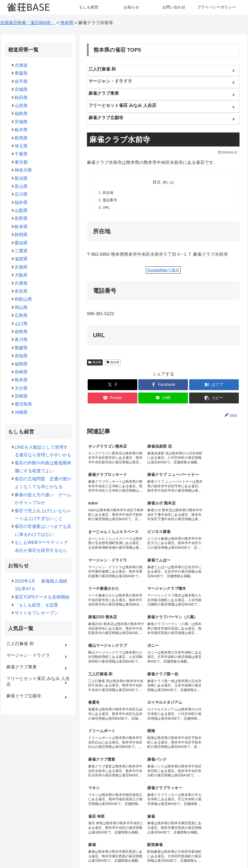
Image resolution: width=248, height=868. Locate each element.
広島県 (21, 315)
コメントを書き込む (163, 813)
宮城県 (21, 89)
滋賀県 (21, 259)
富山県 (21, 186)
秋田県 (21, 98)
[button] (214, 398)
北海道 (21, 65)
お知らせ (103, 853)
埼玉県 (21, 146)
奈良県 (21, 291)
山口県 (21, 324)
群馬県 (21, 138)
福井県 (21, 203)
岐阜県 (21, 227)
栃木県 (21, 130)
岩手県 (21, 81)
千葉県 (21, 154)
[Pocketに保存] (112, 398)
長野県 (21, 219)
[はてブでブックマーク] (214, 385)
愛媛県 (21, 348)
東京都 (21, 162)
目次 (157, 182)
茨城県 (21, 122)
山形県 (21, 106)
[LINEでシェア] (163, 398)
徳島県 (21, 332)
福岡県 (21, 364)
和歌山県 (23, 299)
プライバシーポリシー (157, 853)
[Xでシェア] (112, 385)
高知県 (21, 356)
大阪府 (21, 275)
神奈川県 (23, 170)
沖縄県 (21, 412)
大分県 (21, 388)
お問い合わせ (125, 853)
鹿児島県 (23, 404)
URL (106, 208)
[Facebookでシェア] (163, 385)
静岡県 (21, 235)
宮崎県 (21, 396)
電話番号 (110, 200)
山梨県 (21, 211)
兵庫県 (21, 283)
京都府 (21, 267)
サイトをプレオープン (36, 613)
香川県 (21, 340)
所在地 (108, 193)
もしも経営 (83, 853)
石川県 (21, 194)
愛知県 (21, 243)
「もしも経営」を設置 (36, 605)
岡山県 (21, 307)
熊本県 (95, 363)
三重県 (21, 251)
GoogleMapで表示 (163, 270)
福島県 (21, 114)
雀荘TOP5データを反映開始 (42, 597)
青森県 (21, 73)
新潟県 (21, 178)
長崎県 (21, 372)
